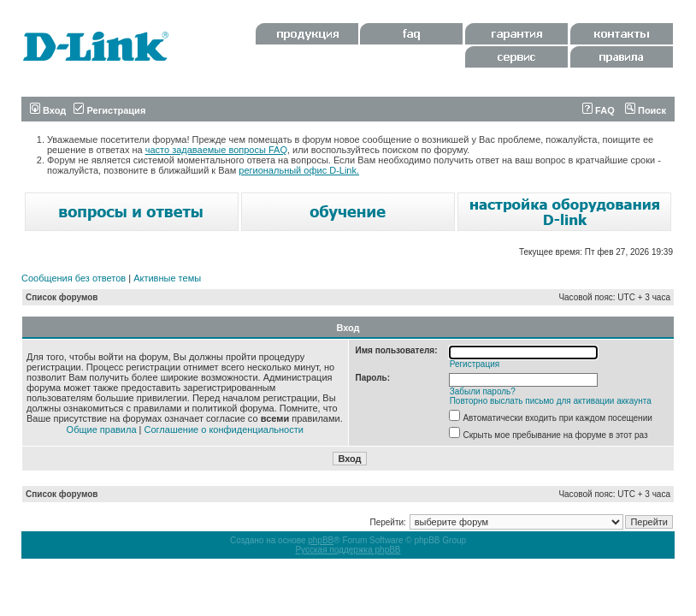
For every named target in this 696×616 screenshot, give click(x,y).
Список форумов (62, 297)
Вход (48, 110)
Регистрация (109, 110)
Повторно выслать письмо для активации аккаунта (551, 401)
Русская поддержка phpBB (348, 550)
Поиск (646, 110)
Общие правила (102, 429)
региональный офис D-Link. (299, 170)
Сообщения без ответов (74, 278)
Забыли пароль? (483, 391)
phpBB (321, 540)
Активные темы (167, 278)
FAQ (599, 110)
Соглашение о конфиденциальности (224, 429)
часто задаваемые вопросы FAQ (216, 150)
